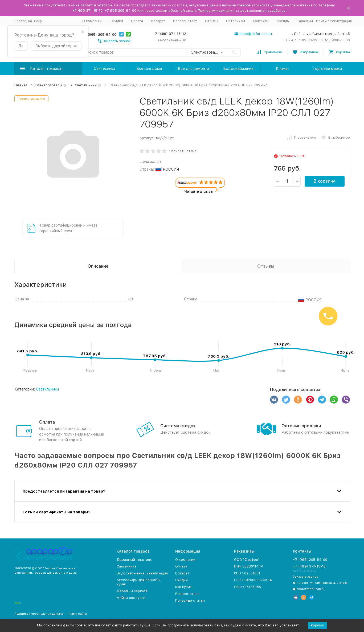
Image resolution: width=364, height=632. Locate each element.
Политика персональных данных (39, 614)
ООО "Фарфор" (247, 560)
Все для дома (149, 69)
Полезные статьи (190, 600)
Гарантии (305, 21)
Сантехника (105, 69)
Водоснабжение (238, 69)
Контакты (261, 21)
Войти (321, 21)
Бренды (283, 21)
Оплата (137, 21)
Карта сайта (78, 614)
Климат (283, 69)
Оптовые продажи (301, 426)
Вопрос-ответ (185, 21)
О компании (92, 21)
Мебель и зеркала (132, 591)
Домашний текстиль (134, 560)
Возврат (158, 21)
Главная (21, 85)
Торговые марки (327, 69)
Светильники (86, 85)
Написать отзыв (183, 151)
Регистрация (341, 21)
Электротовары (49, 85)
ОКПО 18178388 (248, 587)
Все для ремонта (194, 69)
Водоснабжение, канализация (142, 573)
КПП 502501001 (247, 573)
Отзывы (212, 21)
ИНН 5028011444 (249, 566)
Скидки (117, 21)
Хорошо (317, 625)
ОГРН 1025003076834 (253, 580)
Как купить (184, 587)
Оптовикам (236, 21)
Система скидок (178, 426)
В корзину (324, 181)
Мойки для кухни (131, 598)
